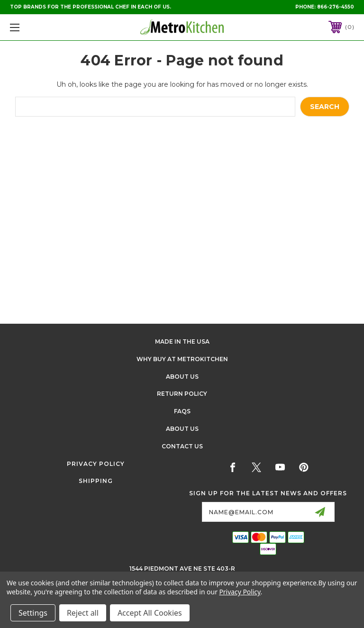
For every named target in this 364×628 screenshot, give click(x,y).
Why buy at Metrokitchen (182, 359)
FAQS (182, 411)
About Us (182, 377)
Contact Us (182, 446)
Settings (33, 613)
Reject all (83, 613)
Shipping (96, 481)
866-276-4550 (336, 7)
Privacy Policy (96, 464)
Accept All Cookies (150, 613)
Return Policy (182, 394)
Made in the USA (182, 341)
